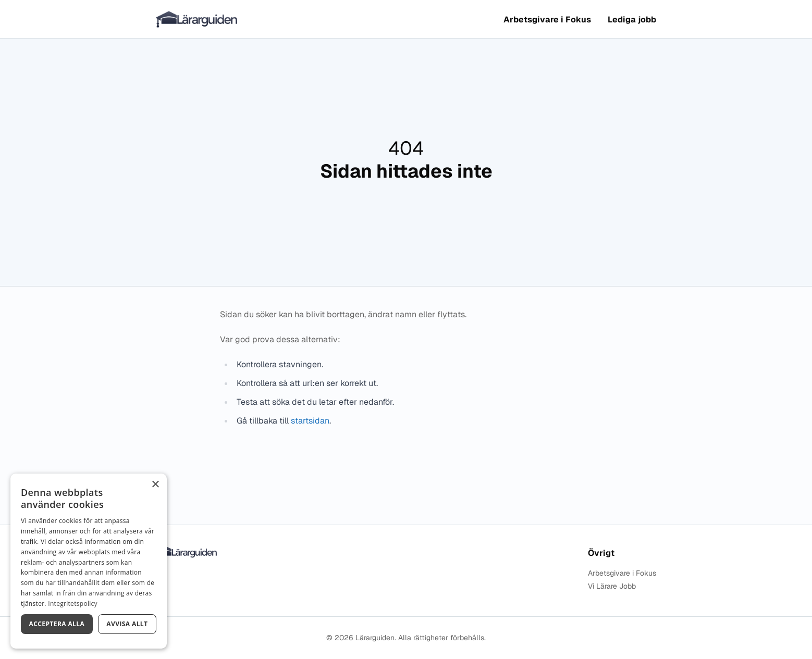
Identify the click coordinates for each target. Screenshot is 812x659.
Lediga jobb (632, 20)
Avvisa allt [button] (127, 624)
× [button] (155, 485)
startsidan (310, 421)
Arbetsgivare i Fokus (547, 20)
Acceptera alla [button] (57, 624)
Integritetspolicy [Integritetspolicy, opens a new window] (73, 604)
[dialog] (89, 561)
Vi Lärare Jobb (612, 586)
